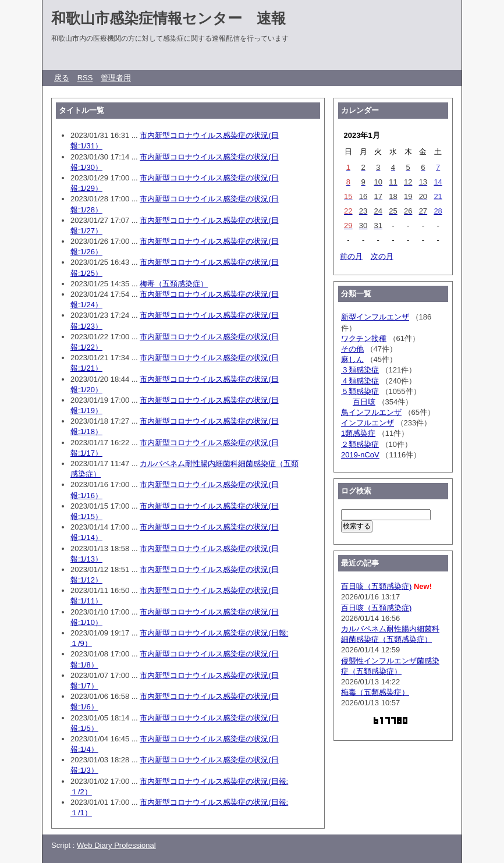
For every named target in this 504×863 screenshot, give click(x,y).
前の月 (351, 256)
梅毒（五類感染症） (174, 284)
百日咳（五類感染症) (376, 586)
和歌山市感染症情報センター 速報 (168, 18)
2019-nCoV (360, 455)
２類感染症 (360, 444)
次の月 (382, 256)
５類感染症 (360, 391)
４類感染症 (360, 381)
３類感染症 (360, 370)
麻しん (352, 359)
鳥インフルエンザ (371, 412)
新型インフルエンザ (375, 317)
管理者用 (116, 78)
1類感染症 (358, 433)
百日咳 (364, 402)
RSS (85, 78)
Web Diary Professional (116, 845)
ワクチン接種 (364, 338)
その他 (352, 349)
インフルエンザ (368, 423)
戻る (62, 78)
